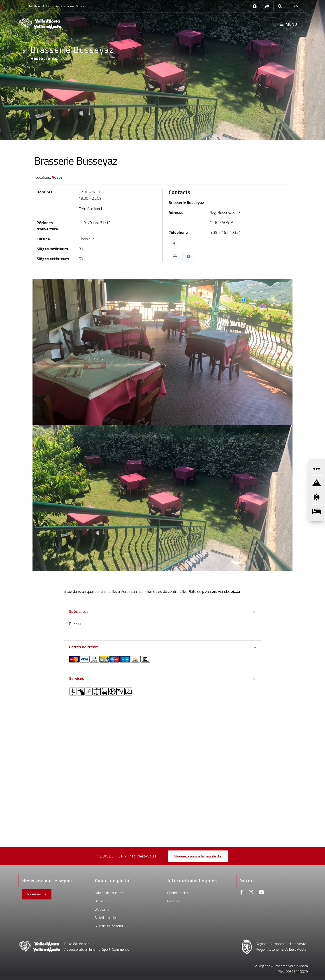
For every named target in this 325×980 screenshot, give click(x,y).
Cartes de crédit (84, 647)
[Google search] (280, 6)
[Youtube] (261, 893)
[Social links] (267, 6)
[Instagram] (251, 893)
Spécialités (79, 611)
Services (77, 678)
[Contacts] (255, 6)
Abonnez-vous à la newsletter (198, 856)
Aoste (57, 177)
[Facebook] (241, 893)
